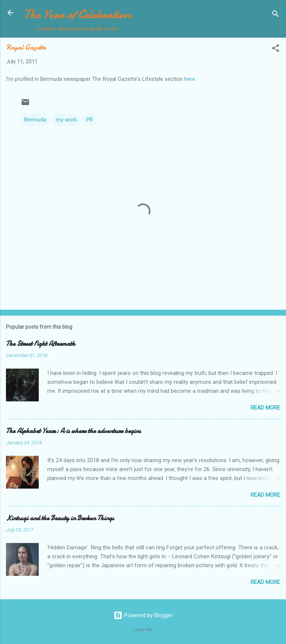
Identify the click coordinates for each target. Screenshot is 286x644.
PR (90, 120)
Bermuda (35, 120)
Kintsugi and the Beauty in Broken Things (60, 518)
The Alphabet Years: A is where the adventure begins (73, 431)
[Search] (276, 15)
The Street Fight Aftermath (41, 344)
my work (66, 120)
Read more (265, 408)
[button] (276, 49)
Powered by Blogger (143, 615)
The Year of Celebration (77, 14)
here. (190, 79)
